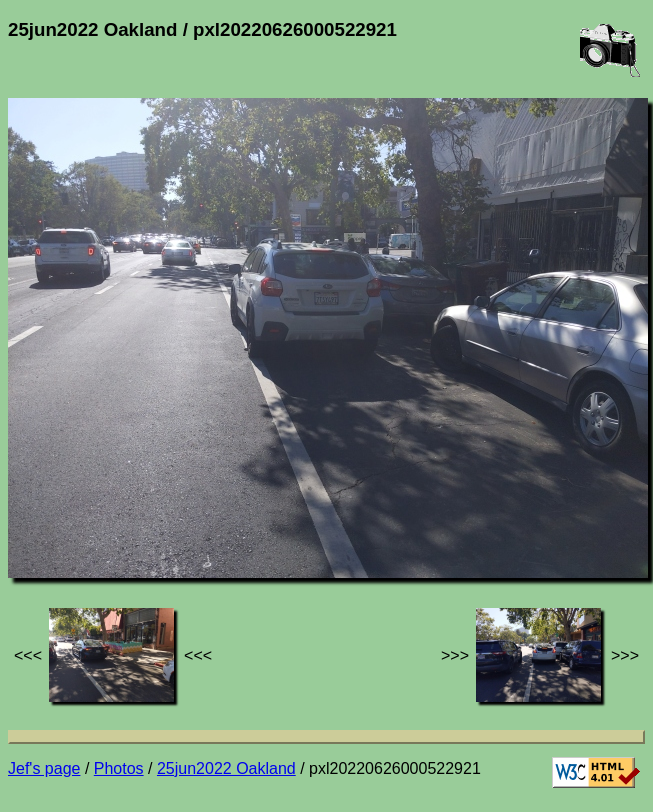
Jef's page (44, 768)
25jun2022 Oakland (226, 768)
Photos (119, 768)
